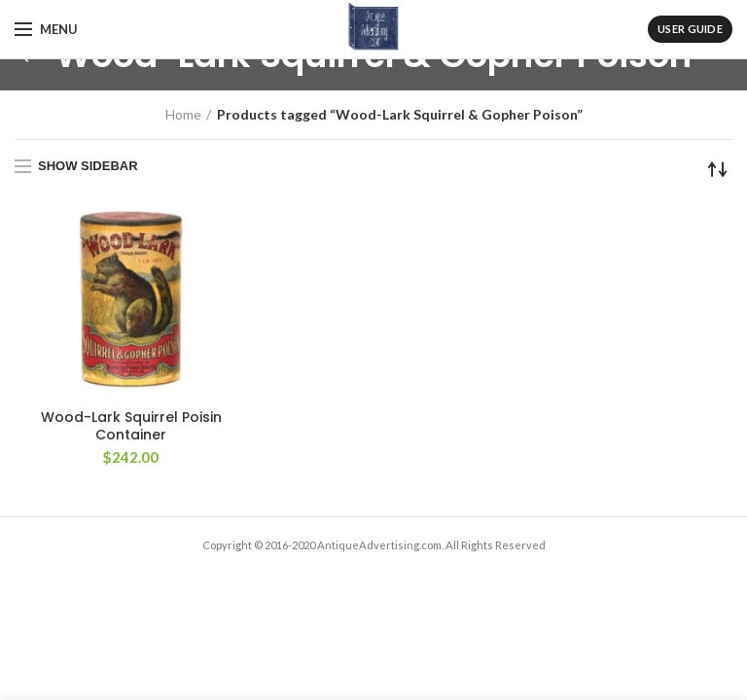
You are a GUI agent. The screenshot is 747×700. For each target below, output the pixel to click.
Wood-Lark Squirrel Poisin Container (131, 426)
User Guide (690, 29)
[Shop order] (718, 169)
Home (183, 114)
